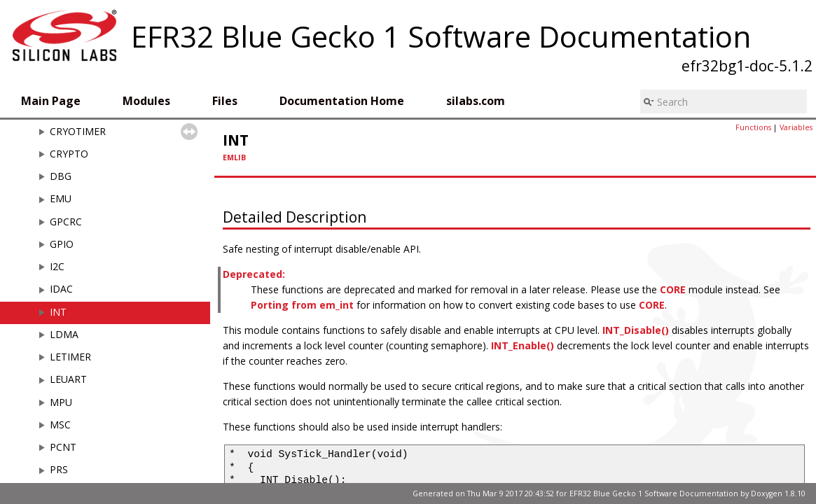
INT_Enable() (523, 345)
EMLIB (234, 157)
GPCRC (66, 222)
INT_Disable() (636, 330)
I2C (57, 266)
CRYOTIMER (78, 131)
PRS (59, 469)
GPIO (62, 244)
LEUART (68, 379)
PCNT (63, 447)
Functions (753, 127)
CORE (673, 289)
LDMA (64, 334)
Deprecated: (254, 274)
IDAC (61, 289)
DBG (61, 176)
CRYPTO (69, 154)
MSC (60, 425)
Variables (796, 127)
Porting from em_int (302, 305)
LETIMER (70, 357)
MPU (61, 402)
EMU (61, 198)
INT (58, 312)
